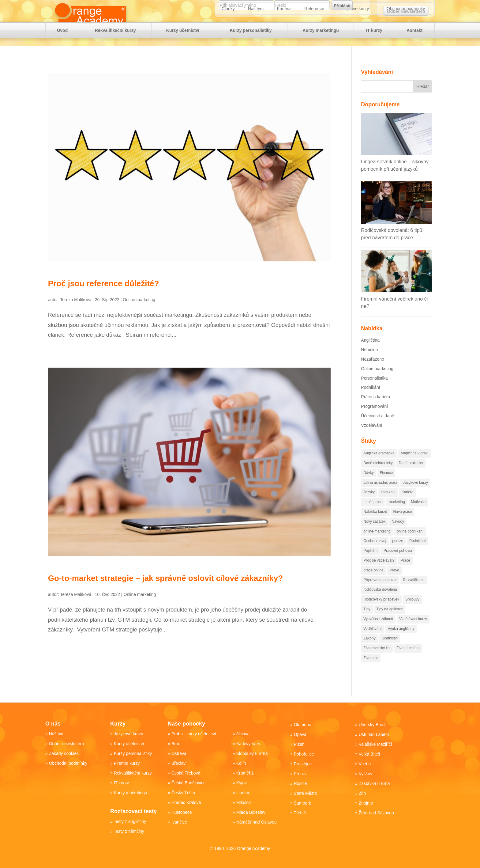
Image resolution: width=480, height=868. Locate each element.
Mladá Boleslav (251, 812)
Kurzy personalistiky (251, 49)
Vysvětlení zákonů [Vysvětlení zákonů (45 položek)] (378, 630)
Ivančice (179, 822)
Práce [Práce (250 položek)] (405, 572)
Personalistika (374, 389)
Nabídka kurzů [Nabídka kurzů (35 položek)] (375, 523)
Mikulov (244, 802)
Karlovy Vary (248, 744)
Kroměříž (245, 773)
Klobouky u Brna (252, 753)
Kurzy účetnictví (183, 49)
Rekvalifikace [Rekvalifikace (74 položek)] (414, 591)
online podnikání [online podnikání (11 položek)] (410, 543)
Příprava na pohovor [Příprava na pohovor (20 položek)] (380, 591)
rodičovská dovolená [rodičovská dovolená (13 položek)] (380, 601)
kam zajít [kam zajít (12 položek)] (388, 503)
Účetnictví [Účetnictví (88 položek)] (390, 650)
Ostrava (179, 753)
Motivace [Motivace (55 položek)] (418, 513)
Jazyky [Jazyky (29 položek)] (369, 503)
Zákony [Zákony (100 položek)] (369, 650)
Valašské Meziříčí (375, 744)
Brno (176, 744)
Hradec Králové (186, 802)
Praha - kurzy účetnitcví (194, 734)
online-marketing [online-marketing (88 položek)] (377, 543)
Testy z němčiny (129, 831)
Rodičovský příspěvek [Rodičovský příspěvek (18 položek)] (381, 611)
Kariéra (284, 28)
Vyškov (366, 774)
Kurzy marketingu (321, 49)
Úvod (62, 49)
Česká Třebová (186, 773)
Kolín (241, 763)
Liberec (243, 793)
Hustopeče (182, 812)
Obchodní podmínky (406, 28)
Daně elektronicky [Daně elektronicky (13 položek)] (378, 474)
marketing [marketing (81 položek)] (397, 513)
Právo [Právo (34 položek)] (394, 582)
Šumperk (302, 803)
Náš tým (256, 28)
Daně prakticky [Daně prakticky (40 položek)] (411, 474)
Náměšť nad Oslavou (257, 822)
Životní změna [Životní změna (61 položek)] (408, 659)
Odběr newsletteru (66, 744)
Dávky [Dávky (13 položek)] (368, 484)
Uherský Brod (372, 725)
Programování (374, 418)
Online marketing (139, 311)
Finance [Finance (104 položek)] (386, 484)
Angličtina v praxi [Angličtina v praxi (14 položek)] (415, 464)
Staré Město (305, 793)
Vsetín (365, 764)
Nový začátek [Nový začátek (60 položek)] (374, 533)
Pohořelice (304, 754)
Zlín (362, 793)
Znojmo (366, 803)
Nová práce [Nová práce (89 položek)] (403, 523)
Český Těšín (183, 793)
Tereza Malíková (76, 311)
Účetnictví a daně (377, 427)
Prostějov (303, 764)
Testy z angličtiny (130, 821)
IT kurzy (374, 49)
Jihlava (243, 734)
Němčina (369, 361)
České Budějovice (189, 783)
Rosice (300, 783)
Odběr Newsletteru (406, 11)
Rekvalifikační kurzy (115, 49)
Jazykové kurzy (354, 28)
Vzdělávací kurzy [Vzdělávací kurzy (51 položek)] (413, 630)
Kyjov (242, 783)
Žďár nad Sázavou (376, 813)
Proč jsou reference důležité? (104, 295)
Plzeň (299, 744)
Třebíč (300, 813)
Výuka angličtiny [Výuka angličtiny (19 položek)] (401, 640)
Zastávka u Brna (374, 783)
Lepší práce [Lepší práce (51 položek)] (373, 513)
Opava (300, 734)
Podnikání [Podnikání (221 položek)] (417, 552)
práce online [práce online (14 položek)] (373, 582)
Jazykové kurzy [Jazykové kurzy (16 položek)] (415, 494)
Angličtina (370, 351)
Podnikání (370, 399)
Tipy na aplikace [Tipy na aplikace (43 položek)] (389, 620)
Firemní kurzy (127, 763)
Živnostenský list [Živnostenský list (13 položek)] (377, 659)
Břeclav (179, 763)
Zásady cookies (64, 753)
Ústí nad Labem (374, 734)
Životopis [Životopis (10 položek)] (371, 669)
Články (228, 28)
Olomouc (302, 725)
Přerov (300, 774)
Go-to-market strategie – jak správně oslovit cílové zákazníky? (165, 589)
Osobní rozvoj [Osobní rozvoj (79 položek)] (375, 552)
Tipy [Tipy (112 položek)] (367, 620)
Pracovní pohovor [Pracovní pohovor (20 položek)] (398, 562)
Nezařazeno (373, 370)
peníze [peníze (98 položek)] (398, 552)
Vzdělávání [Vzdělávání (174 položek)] (372, 640)
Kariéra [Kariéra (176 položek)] (408, 503)
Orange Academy (253, 848)
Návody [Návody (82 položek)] (398, 533)
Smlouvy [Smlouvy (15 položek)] (412, 611)
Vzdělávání (371, 437)
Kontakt (414, 49)
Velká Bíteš (369, 754)
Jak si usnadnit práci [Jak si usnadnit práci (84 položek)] (380, 494)
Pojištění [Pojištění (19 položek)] (370, 562)
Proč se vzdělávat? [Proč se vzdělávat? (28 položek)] (379, 572)
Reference (314, 28)
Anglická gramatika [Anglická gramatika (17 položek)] (379, 464)
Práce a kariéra (375, 408)
